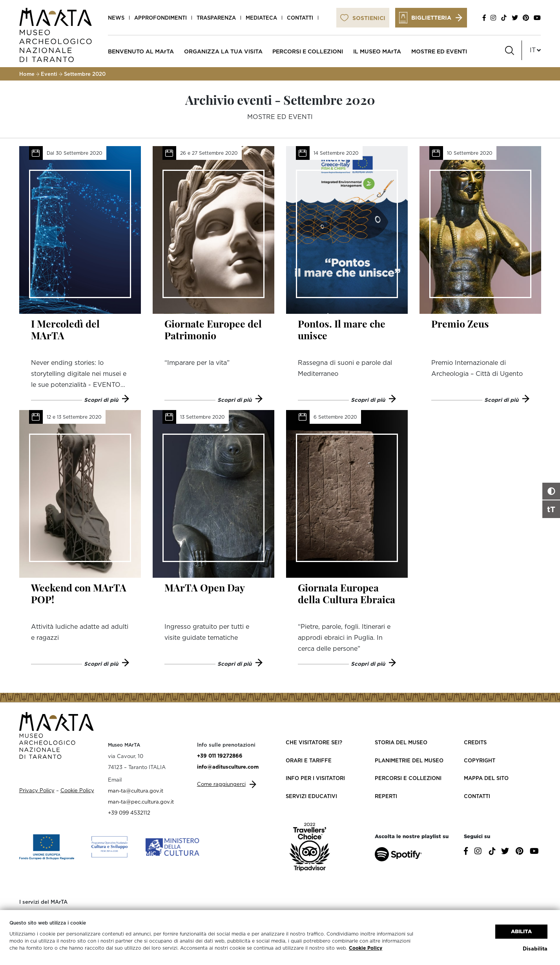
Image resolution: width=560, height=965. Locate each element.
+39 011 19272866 (220, 756)
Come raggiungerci (221, 784)
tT (551, 509)
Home (27, 74)
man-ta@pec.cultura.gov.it (141, 802)
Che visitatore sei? (314, 742)
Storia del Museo (401, 742)
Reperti (386, 796)
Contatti (300, 18)
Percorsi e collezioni (408, 778)
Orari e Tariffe (309, 760)
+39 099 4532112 (129, 813)
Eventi (49, 74)
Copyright (480, 760)
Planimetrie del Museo (409, 760)
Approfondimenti (161, 18)
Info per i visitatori (315, 778)
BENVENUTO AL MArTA (141, 51)
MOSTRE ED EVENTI (439, 51)
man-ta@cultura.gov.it (136, 791)
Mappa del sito (486, 778)
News (116, 18)
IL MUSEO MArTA (377, 51)
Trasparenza (216, 18)
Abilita (521, 931)
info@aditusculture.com (228, 767)
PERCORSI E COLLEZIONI (308, 51)
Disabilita (535, 949)
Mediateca (261, 18)
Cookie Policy (366, 948)
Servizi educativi (311, 796)
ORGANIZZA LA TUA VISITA (223, 51)
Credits (475, 742)
